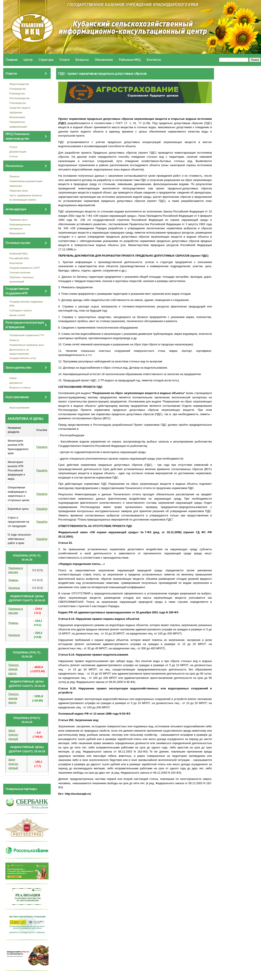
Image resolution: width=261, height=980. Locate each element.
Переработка (17, 122)
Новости (14, 340)
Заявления (16, 186)
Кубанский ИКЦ (18, 253)
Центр (28, 60)
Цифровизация (18, 127)
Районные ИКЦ (130, 60)
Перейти (42, 447)
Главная (12, 60)
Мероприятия (17, 233)
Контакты (154, 60)
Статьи (14, 156)
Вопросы (82, 60)
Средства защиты (20, 108)
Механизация (17, 117)
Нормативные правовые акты (27, 345)
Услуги (64, 60)
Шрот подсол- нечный (13, 735)
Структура (46, 60)
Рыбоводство (17, 93)
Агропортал (16, 263)
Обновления (104, 60)
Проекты (15, 176)
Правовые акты (19, 220)
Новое (13, 378)
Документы (16, 383)
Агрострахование (20, 407)
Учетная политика (20, 272)
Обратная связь (19, 191)
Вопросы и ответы (20, 387)
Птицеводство (18, 89)
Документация (18, 152)
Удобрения (16, 112)
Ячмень (13, 580)
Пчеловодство (18, 103)
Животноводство (19, 84)
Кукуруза (14, 588)
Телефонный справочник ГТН (27, 335)
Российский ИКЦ (19, 258)
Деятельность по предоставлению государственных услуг (23, 354)
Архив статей (17, 315)
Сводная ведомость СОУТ (25, 268)
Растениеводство (20, 98)
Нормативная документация (26, 181)
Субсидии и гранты (21, 310)
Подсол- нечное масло (14, 669)
